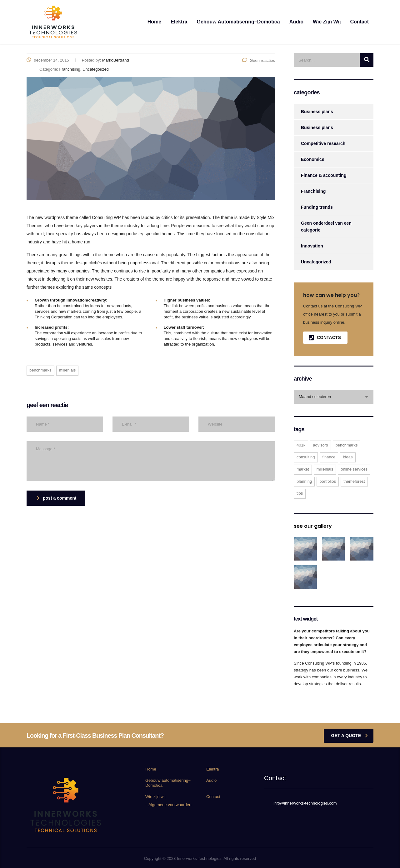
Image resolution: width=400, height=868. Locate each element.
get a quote (350, 736)
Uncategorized (316, 262)
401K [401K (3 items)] (301, 445)
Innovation (312, 246)
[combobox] (334, 397)
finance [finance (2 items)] (329, 457)
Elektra (179, 22)
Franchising (313, 191)
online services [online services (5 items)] (354, 469)
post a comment (57, 498)
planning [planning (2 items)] (304, 481)
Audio (296, 22)
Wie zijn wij (327, 22)
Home (154, 22)
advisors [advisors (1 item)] (320, 445)
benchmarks (40, 370)
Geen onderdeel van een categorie (326, 227)
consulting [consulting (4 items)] (306, 457)
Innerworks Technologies (199, 858)
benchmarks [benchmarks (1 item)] (347, 445)
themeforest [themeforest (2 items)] (354, 481)
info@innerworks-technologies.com (305, 803)
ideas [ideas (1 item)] (348, 457)
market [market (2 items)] (303, 469)
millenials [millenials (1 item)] (325, 469)
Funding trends (317, 207)
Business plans (317, 112)
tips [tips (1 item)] (300, 493)
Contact (359, 22)
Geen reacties (259, 60)
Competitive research (323, 143)
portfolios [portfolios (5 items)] (328, 481)
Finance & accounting (324, 175)
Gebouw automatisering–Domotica (238, 22)
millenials (67, 370)
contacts (325, 338)
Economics (313, 159)
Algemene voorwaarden (170, 805)
